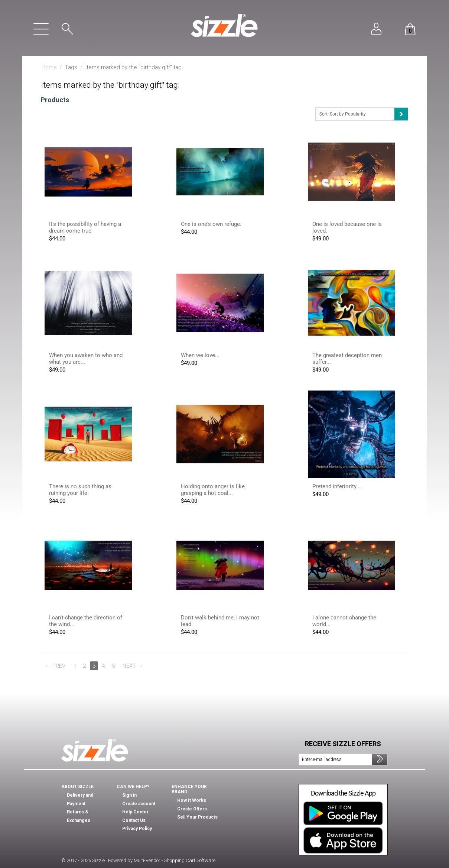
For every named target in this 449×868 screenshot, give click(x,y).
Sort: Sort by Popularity (364, 114)
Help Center (135, 812)
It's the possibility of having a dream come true (85, 227)
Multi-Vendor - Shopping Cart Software (175, 860)
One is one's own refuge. (211, 224)
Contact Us (134, 820)
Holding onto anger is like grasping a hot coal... (213, 490)
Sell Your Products (197, 817)
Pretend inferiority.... (337, 486)
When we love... (200, 355)
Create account (139, 804)
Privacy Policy (137, 829)
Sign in (129, 795)
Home (49, 67)
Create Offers (192, 809)
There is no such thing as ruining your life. (80, 490)
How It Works (192, 800)
